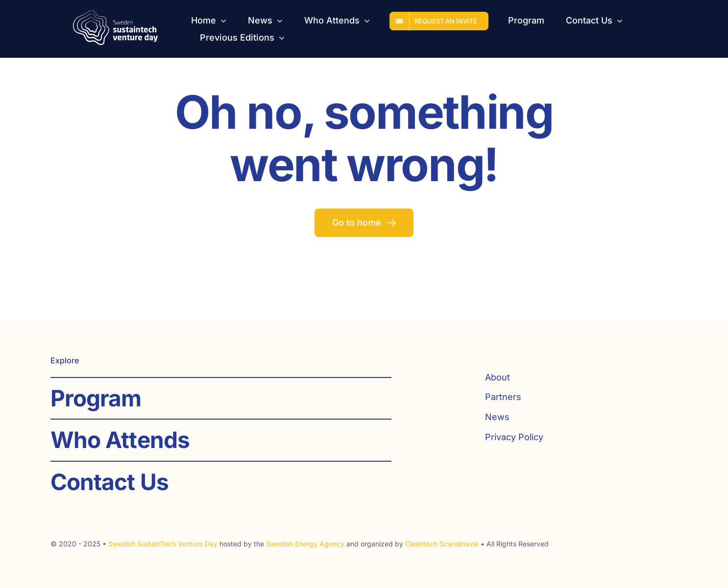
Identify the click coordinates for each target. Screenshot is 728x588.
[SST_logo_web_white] (116, 14)
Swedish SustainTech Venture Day (163, 544)
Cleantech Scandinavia (442, 544)
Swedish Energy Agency (305, 544)
